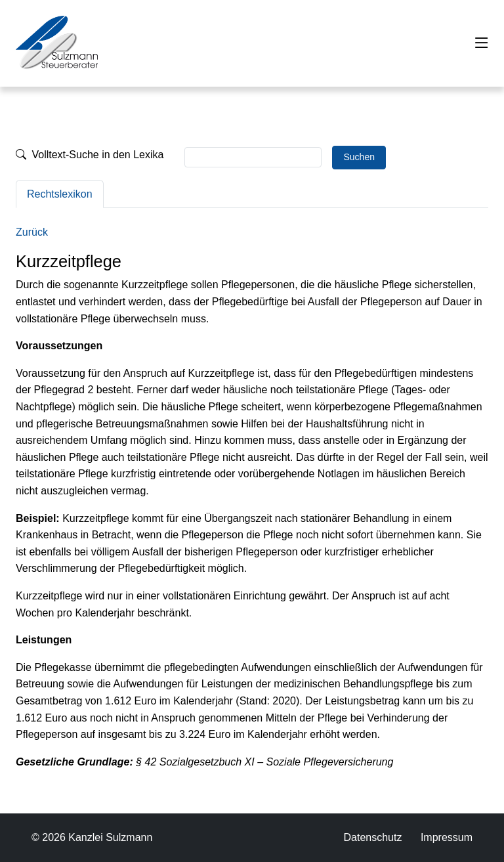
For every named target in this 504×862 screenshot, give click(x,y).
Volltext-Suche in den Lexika (90, 155)
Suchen (359, 157)
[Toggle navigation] (482, 43)
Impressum (447, 837)
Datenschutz (372, 837)
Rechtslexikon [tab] (60, 194)
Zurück (32, 232)
